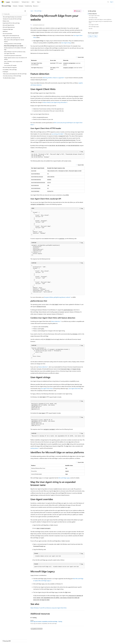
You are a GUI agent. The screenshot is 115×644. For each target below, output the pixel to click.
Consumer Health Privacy (42, 640)
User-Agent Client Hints (47, 388)
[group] (58, 156)
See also (91, 28)
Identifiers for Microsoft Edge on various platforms (100, 19)
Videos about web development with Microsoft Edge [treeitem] (15, 74)
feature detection (56, 321)
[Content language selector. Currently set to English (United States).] (8, 636)
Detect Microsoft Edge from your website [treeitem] (14, 46)
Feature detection (93, 14)
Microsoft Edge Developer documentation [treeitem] (12, 17)
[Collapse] (25, 11)
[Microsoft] (3, 2)
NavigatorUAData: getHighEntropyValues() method (57, 297)
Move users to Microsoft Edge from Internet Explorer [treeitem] (14, 41)
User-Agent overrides (94, 25)
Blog (20, 640)
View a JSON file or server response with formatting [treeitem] (13, 62)
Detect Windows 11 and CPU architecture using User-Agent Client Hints (49, 608)
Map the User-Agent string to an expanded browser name (100, 22)
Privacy (32, 640)
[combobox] (14, 14)
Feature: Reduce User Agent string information (55, 102)
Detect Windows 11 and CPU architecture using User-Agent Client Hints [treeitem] (15, 53)
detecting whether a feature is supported (53, 78)
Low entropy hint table (57, 134)
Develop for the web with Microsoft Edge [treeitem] (12, 19)
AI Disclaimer (5, 640)
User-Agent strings (66, 43)
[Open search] (108, 2)
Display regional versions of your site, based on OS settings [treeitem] (15, 59)
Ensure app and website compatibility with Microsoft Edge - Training (46, 622)
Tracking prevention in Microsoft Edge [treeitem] (13, 44)
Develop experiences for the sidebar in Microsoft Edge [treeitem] (15, 49)
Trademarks (61, 640)
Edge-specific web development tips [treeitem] (12, 38)
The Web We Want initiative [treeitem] (9, 78)
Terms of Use (54, 640)
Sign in (112, 2)
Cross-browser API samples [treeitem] (10, 65)
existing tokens (34, 448)
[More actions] (83, 11)
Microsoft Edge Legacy (64, 478)
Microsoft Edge (38, 11)
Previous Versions (13, 640)
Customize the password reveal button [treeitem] (13, 56)
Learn (32, 11)
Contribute (26, 640)
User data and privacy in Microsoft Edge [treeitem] (12, 76)
